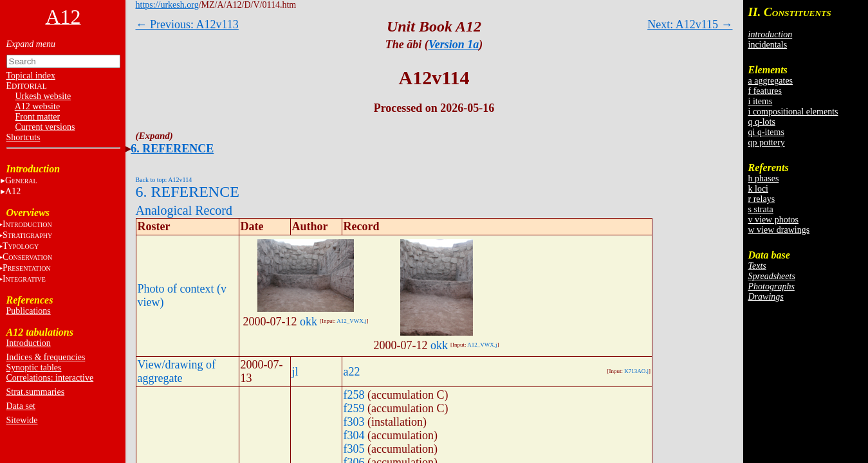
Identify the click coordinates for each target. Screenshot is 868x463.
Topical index (31, 76)
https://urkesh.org (167, 5)
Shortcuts (23, 137)
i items (761, 101)
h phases (764, 178)
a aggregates (771, 81)
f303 (354, 422)
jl (295, 372)
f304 (354, 435)
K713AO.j (636, 371)
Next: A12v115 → (690, 24)
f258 (354, 395)
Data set (21, 406)
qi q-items (766, 132)
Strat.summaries (36, 392)
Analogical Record (184, 210)
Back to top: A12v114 (164, 180)
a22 (352, 372)
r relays (762, 199)
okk (309, 322)
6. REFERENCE (172, 149)
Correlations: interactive (50, 378)
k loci (759, 189)
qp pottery (767, 142)
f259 (354, 408)
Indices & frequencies (46, 357)
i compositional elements (793, 112)
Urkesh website (43, 96)
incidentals (768, 45)
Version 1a (454, 44)
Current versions (45, 127)
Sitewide (22, 420)
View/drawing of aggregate (177, 371)
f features (765, 91)
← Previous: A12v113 (187, 24)
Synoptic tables (34, 368)
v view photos (774, 220)
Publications (29, 311)
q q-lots (762, 122)
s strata (761, 209)
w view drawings (779, 230)
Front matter (38, 117)
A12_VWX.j (351, 321)
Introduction (29, 343)
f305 (354, 449)
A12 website (37, 106)
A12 (13, 191)
